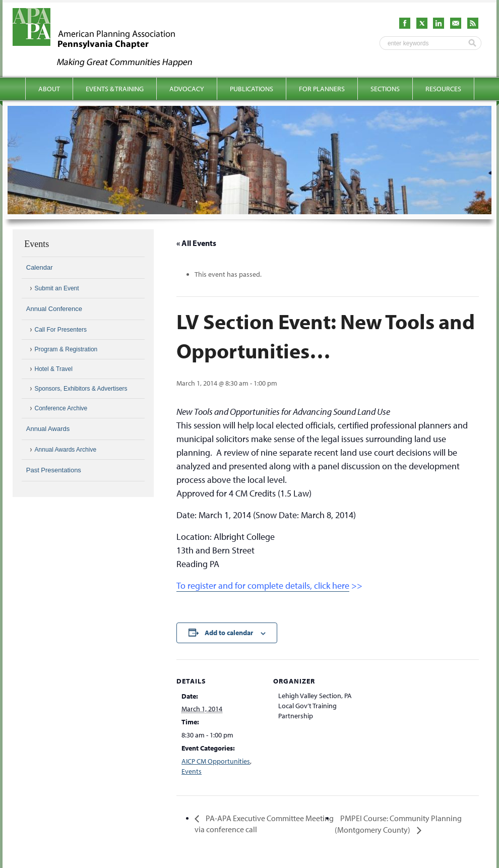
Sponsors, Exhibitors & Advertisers (81, 389)
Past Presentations (54, 470)
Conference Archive (61, 408)
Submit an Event (57, 288)
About (49, 89)
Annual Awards (48, 429)
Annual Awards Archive (66, 450)
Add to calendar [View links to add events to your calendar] (229, 633)
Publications (252, 89)
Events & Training (115, 89)
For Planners (322, 89)
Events (192, 771)
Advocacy (187, 89)
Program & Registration (66, 349)
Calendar (40, 267)
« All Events (196, 243)
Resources (443, 89)
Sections (385, 89)
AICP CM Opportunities (216, 761)
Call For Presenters (61, 330)
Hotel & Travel (54, 369)
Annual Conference (54, 309)
